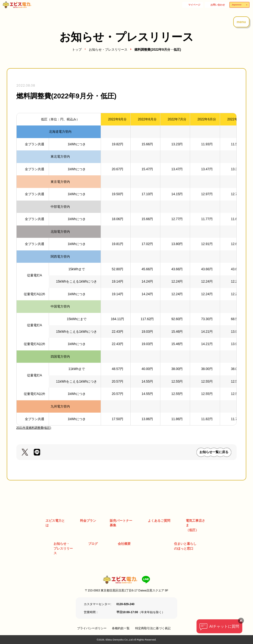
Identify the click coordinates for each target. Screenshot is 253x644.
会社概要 (124, 544)
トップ (77, 50)
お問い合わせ (218, 5)
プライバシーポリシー (92, 628)
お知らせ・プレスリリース (108, 50)
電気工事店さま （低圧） (195, 525)
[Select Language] (239, 5)
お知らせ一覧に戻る (214, 452)
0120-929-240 (125, 604)
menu (241, 22)
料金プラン (88, 521)
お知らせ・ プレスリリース (63, 548)
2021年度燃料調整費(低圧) (34, 428)
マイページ (194, 5)
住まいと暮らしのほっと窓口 (185, 546)
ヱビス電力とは (55, 523)
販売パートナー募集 (121, 523)
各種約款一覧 (121, 628)
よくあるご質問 (159, 521)
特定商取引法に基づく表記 (153, 628)
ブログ (93, 544)
